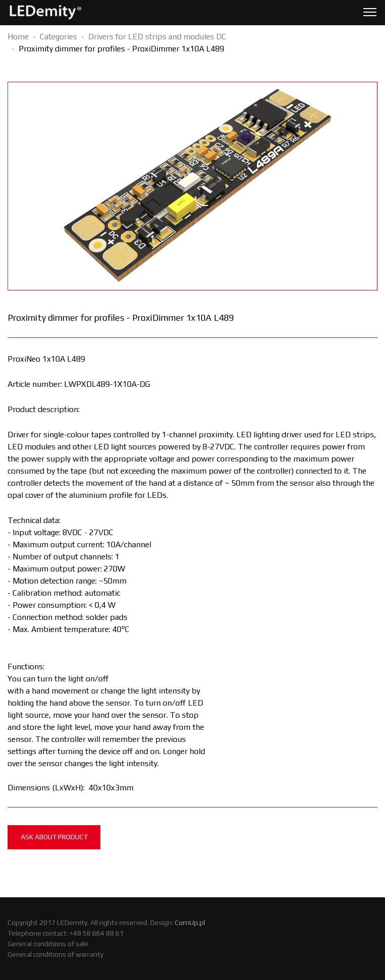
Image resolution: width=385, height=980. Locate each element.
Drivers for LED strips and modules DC (157, 37)
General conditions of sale (48, 944)
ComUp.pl (190, 923)
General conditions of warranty (55, 954)
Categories (58, 37)
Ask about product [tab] (54, 837)
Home (18, 37)
